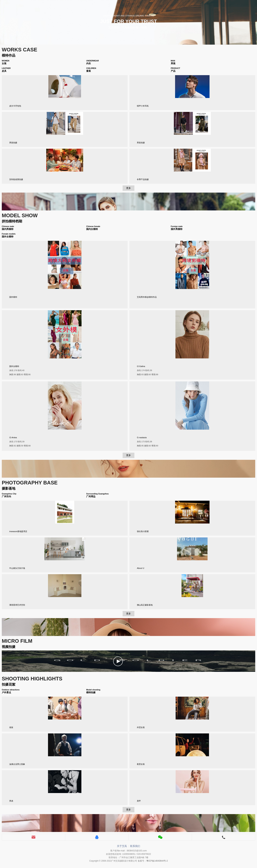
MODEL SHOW (20, 215)
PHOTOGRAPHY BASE (30, 483)
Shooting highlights (32, 679)
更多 (128, 188)
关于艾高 (122, 846)
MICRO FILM (17, 641)
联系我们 (135, 846)
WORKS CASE (19, 50)
